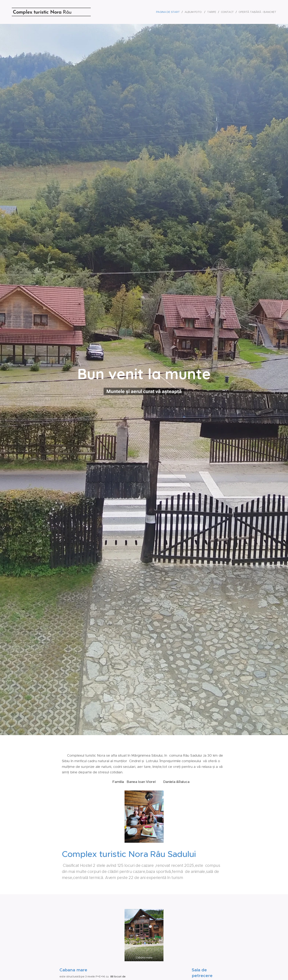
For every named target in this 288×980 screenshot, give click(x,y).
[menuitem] (168, 12)
